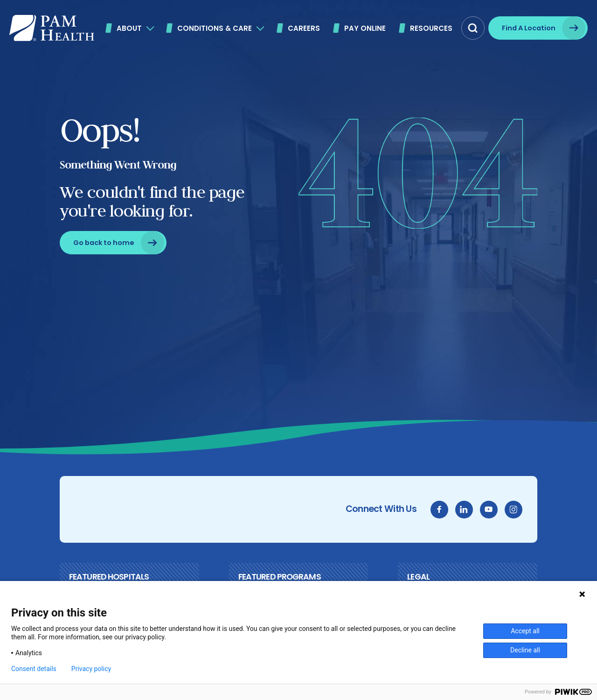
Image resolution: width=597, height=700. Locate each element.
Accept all (525, 631)
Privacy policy (91, 669)
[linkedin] (464, 510)
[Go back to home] (113, 243)
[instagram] (514, 510)
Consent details (34, 669)
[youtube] (489, 510)
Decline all (525, 650)
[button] (473, 28)
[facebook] (439, 510)
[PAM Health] (52, 28)
